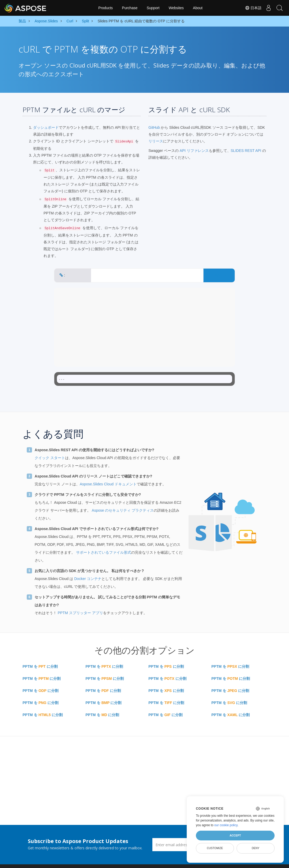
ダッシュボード (46, 127)
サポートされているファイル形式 (104, 552)
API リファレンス (194, 151)
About (198, 8)
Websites (176, 8)
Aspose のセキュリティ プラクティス (123, 510)
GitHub (154, 127)
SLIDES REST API (246, 151)
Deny (256, 848)
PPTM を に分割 (40, 666)
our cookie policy (226, 825)
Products (106, 8)
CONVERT (219, 275)
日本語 (249, 8)
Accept (235, 835)
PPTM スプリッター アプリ (80, 613)
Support (153, 8)
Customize (215, 848)
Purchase (130, 8)
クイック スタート (50, 458)
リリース (156, 141)
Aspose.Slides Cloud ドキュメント (108, 484)
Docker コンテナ (88, 579)
